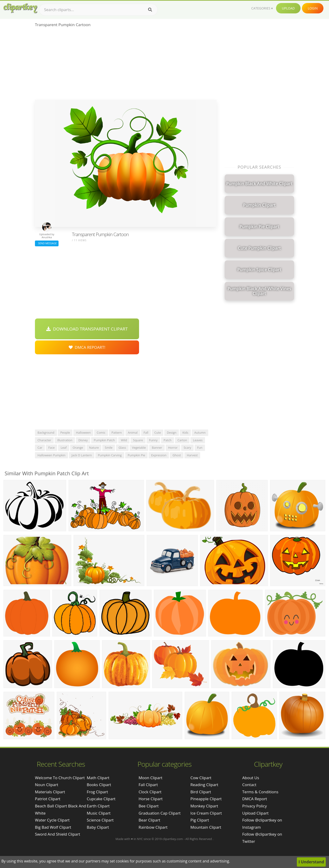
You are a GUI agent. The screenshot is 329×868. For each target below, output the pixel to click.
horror (173, 448)
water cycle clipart (52, 820)
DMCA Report (255, 799)
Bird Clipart (201, 792)
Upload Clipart (255, 813)
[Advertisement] (126, 65)
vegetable (139, 448)
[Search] (150, 10)
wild (124, 440)
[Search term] (98, 10)
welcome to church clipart (60, 778)
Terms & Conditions (260, 792)
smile (109, 448)
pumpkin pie (137, 455)
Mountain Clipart (206, 827)
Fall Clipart (148, 785)
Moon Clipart (151, 778)
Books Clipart (99, 785)
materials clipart (50, 792)
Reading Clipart (204, 785)
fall (146, 432)
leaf (64, 448)
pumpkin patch (104, 440)
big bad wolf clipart (53, 827)
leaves (198, 440)
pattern (117, 432)
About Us (251, 778)
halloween (83, 432)
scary (187, 448)
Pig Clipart (200, 820)
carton (182, 440)
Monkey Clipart (204, 806)
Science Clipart (100, 820)
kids (185, 432)
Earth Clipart (98, 806)
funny (153, 440)
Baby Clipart (98, 827)
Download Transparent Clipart (87, 329)
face (51, 448)
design (172, 432)
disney (83, 440)
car (40, 448)
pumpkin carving (110, 455)
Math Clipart (98, 778)
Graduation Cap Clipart (160, 813)
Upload (288, 8)
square (138, 440)
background (46, 432)
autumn (200, 432)
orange (78, 448)
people (65, 432)
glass (122, 448)
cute (158, 432)
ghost (177, 455)
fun (200, 448)
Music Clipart (99, 813)
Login (313, 8)
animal (133, 432)
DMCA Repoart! (87, 347)
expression (159, 455)
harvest (192, 455)
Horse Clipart (151, 799)
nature (94, 448)
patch (168, 440)
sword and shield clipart (57, 834)
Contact (249, 785)
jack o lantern (82, 455)
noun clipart (47, 785)
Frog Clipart (97, 792)
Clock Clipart (150, 792)
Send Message (47, 243)
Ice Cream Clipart (206, 813)
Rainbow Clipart (153, 827)
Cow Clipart (201, 778)
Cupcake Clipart (101, 799)
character (44, 440)
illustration (65, 440)
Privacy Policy (255, 806)
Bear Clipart (149, 820)
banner (157, 448)
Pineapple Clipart (206, 799)
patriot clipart (48, 799)
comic (101, 432)
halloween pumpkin (51, 455)
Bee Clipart (149, 806)
